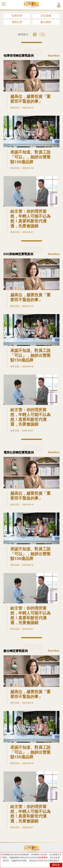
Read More (54, 56)
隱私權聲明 (43, 858)
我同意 (56, 865)
